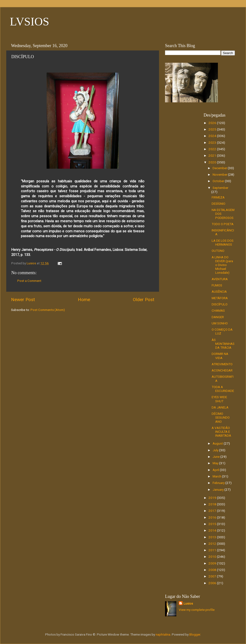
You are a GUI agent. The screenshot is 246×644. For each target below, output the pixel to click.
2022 (213, 149)
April (216, 470)
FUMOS (217, 285)
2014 (213, 530)
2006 (213, 583)
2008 (213, 570)
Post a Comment (29, 281)
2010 (213, 557)
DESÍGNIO (218, 204)
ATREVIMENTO (222, 364)
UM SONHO (220, 323)
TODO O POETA (223, 224)
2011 (213, 550)
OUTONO (218, 251)
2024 (213, 136)
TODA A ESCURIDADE (223, 389)
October (219, 181)
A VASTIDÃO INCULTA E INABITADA (221, 432)
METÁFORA (220, 298)
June (216, 457)
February (219, 483)
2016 (213, 517)
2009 (213, 563)
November (220, 174)
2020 (213, 162)
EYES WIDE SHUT (219, 399)
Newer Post (23, 300)
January (218, 489)
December (220, 168)
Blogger (195, 634)
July (216, 450)
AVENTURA (220, 279)
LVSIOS (30, 22)
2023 (213, 142)
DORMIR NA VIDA (220, 356)
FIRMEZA (218, 197)
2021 (213, 155)
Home (84, 300)
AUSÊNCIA (219, 291)
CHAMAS (218, 310)
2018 (213, 504)
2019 (213, 498)
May (216, 463)
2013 (213, 537)
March (217, 476)
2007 (213, 576)
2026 (213, 123)
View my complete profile (197, 610)
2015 (213, 524)
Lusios (188, 603)
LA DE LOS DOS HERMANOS (223, 242)
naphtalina (163, 634)
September (220, 188)
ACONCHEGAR (222, 370)
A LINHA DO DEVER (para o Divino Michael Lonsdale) (222, 265)
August (218, 443)
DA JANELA (220, 407)
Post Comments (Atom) (48, 310)
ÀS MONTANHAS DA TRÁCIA (223, 344)
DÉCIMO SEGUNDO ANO (221, 417)
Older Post (144, 300)
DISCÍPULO (220, 304)
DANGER (218, 317)
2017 (213, 511)
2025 (213, 129)
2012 (213, 544)
